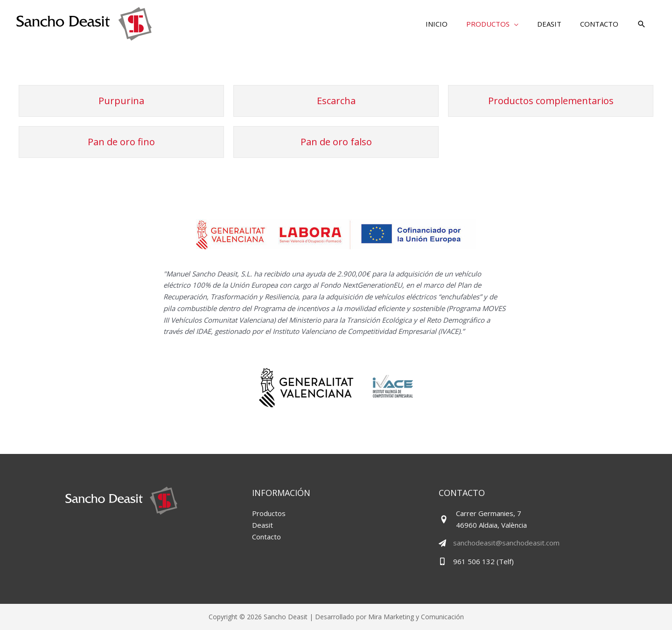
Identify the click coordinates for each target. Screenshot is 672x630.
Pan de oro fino (121, 142)
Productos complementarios (551, 101)
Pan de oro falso (336, 142)
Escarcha (336, 101)
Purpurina (121, 101)
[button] (642, 25)
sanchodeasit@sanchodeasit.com (506, 543)
